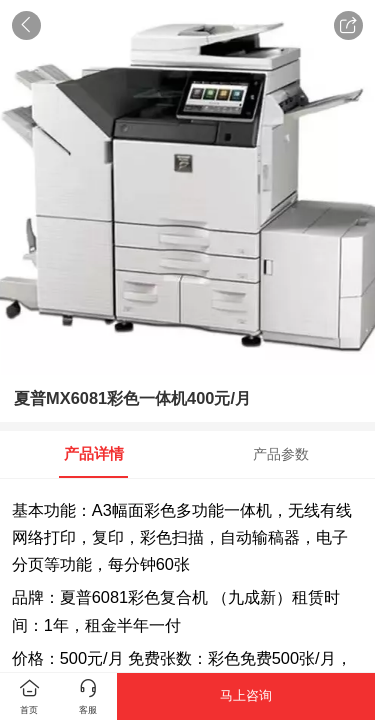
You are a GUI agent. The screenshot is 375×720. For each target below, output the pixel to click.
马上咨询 (246, 695)
